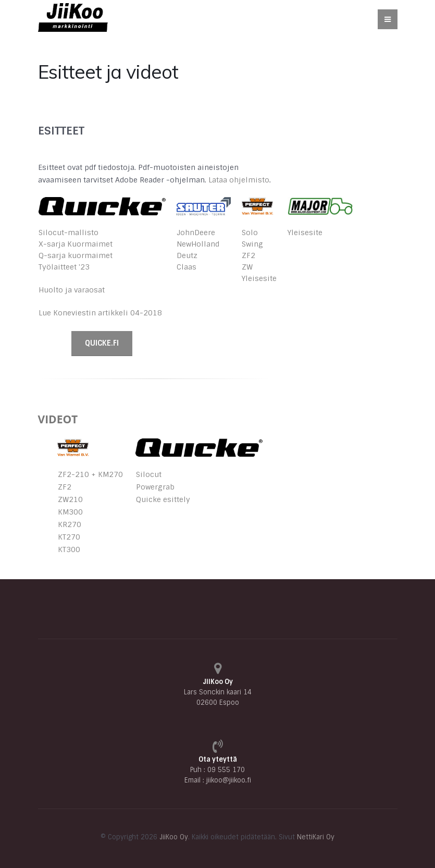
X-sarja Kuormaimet (76, 244)
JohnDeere (196, 233)
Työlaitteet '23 (64, 267)
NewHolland (198, 244)
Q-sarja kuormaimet (76, 255)
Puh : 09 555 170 (217, 770)
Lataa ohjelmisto (239, 180)
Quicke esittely (163, 499)
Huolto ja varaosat (72, 290)
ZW (247, 267)
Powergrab (155, 487)
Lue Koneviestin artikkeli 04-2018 (100, 313)
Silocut (149, 474)
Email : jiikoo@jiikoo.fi (218, 780)
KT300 (69, 549)
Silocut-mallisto (69, 233)
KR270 (70, 524)
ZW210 (70, 499)
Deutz (187, 255)
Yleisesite (259, 278)
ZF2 (248, 255)
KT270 (69, 537)
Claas (187, 267)
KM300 (70, 512)
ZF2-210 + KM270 (90, 474)
